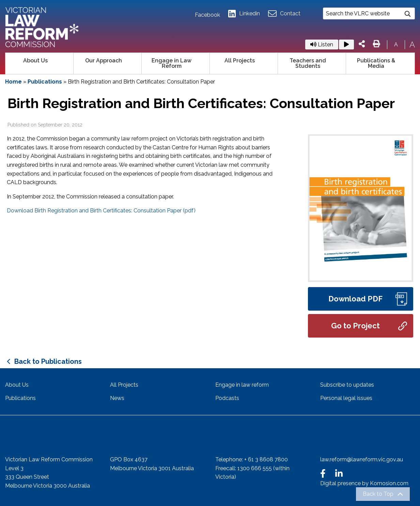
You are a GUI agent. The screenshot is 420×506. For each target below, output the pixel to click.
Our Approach (104, 61)
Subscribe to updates (347, 385)
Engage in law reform (242, 385)
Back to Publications (48, 361)
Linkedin (244, 14)
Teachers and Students (308, 63)
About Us (35, 61)
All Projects (240, 61)
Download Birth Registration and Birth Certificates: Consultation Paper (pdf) (101, 211)
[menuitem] (40, 63)
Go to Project (369, 326)
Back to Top (378, 494)
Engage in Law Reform (172, 63)
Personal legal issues (346, 398)
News (117, 398)
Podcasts (227, 398)
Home (13, 82)
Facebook (207, 15)
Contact (284, 14)
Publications (45, 82)
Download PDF (368, 299)
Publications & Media (376, 63)
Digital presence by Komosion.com (364, 483)
